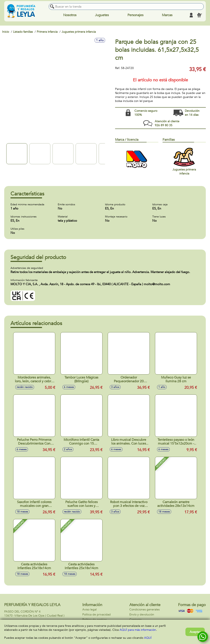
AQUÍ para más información (138, 630)
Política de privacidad (96, 615)
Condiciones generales (144, 610)
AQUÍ (148, 638)
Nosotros (70, 15)
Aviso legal (89, 610)
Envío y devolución (142, 615)
